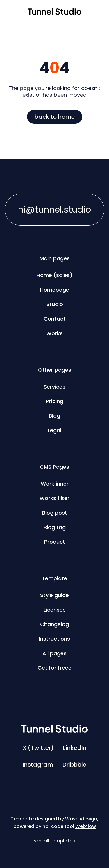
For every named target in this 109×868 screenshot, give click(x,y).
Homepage (55, 290)
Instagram (38, 765)
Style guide (54, 595)
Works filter (54, 498)
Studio (55, 304)
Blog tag (55, 527)
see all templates (54, 841)
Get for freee (54, 668)
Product (55, 542)
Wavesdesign (81, 819)
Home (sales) (54, 275)
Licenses (55, 610)
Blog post (55, 513)
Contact (55, 319)
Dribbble (74, 765)
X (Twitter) (38, 748)
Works (54, 333)
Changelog (54, 624)
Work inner (55, 484)
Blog (54, 416)
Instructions (54, 639)
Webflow (86, 826)
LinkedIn (75, 748)
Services (54, 387)
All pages (54, 653)
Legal (54, 430)
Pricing (55, 401)
